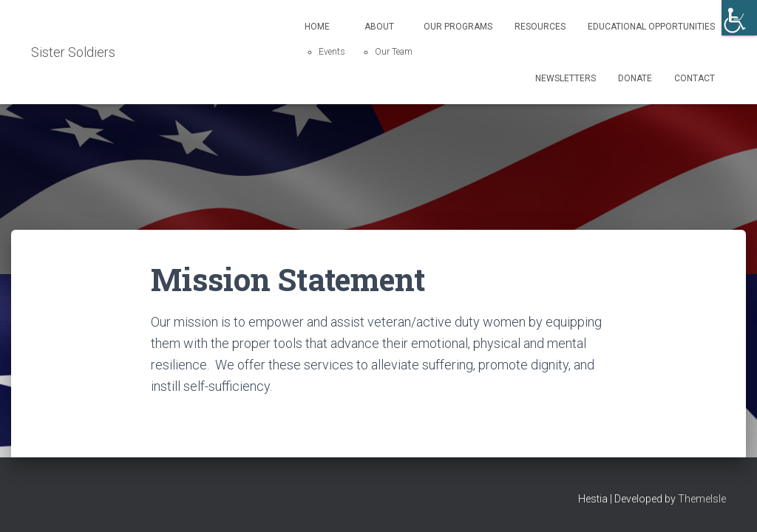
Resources (540, 27)
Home (317, 27)
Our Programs (458, 27)
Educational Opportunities (651, 27)
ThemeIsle (702, 499)
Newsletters (566, 78)
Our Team (394, 52)
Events (332, 52)
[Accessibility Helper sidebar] (739, 18)
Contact (695, 78)
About (379, 27)
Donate (635, 78)
